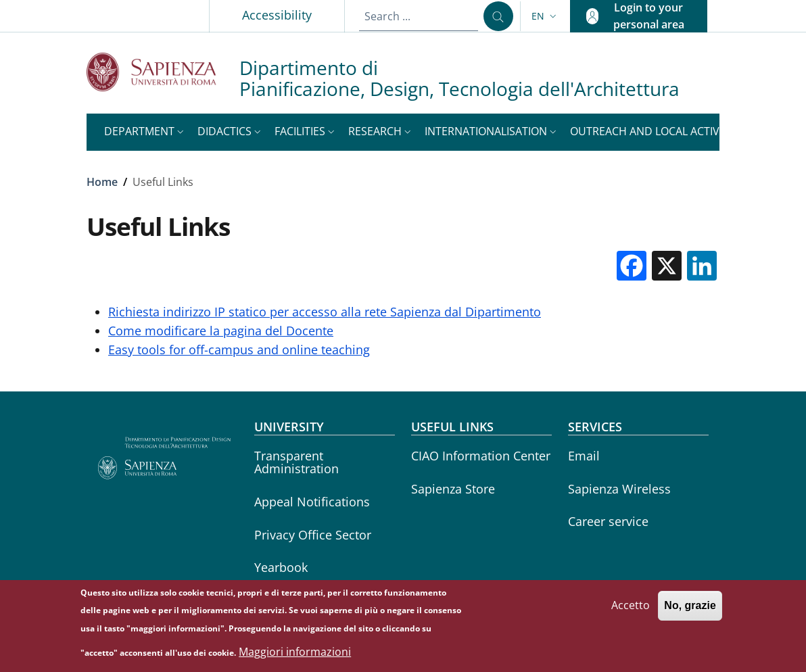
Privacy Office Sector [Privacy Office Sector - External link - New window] (313, 535)
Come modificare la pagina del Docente (221, 331)
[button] (545, 16)
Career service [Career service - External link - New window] (608, 521)
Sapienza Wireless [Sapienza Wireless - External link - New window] (619, 489)
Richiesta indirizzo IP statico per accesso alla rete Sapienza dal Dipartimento (325, 312)
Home (102, 182)
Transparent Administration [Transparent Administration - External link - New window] (297, 462)
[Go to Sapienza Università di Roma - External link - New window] (163, 72)
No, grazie (690, 610)
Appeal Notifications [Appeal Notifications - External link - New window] (312, 502)
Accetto (631, 610)
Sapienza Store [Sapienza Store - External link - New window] (453, 489)
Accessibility (277, 15)
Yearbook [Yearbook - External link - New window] (281, 567)
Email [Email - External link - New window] (584, 456)
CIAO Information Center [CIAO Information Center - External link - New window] (481, 456)
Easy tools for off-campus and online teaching (239, 350)
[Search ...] (498, 16)
